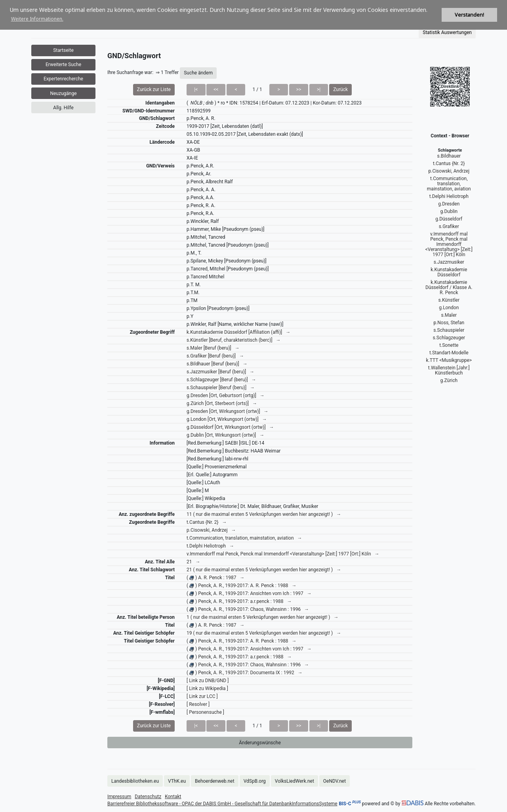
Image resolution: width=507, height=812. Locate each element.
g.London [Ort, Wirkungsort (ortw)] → (227, 419)
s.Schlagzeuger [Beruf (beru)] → (221, 380)
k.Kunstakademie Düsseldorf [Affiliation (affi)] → (238, 332)
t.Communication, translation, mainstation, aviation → (244, 538)
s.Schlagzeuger (449, 338)
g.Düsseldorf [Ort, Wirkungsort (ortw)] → (230, 427)
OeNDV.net (335, 781)
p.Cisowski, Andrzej (449, 171)
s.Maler (449, 315)
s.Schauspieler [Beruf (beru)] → (221, 388)
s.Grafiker (449, 226)
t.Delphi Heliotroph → (210, 546)
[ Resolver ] (198, 704)
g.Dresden (449, 204)
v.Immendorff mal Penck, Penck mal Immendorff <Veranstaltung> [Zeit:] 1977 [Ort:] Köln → (283, 554)
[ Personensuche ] (205, 712)
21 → (193, 562)
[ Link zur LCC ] (202, 696)
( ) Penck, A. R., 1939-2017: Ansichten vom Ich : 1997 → (249, 593)
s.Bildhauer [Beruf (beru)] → (217, 364)
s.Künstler (449, 300)
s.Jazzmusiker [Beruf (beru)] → (220, 372)
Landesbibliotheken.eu (135, 781)
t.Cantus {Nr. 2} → (207, 522)
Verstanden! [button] (469, 15)
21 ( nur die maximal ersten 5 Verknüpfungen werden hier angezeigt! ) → (264, 570)
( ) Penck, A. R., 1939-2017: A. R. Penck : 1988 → (242, 586)
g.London (449, 308)
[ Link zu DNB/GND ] (208, 681)
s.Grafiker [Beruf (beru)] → (215, 356)
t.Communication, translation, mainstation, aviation (449, 184)
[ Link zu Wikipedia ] (207, 688)
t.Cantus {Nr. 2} (449, 164)
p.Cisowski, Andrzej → (211, 530)
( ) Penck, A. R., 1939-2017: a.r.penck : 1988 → (239, 601)
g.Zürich (449, 380)
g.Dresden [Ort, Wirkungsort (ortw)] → (228, 411)
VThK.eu (177, 781)
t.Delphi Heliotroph (449, 196)
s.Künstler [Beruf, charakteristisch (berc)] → (234, 340)
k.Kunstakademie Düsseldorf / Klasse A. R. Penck (449, 287)
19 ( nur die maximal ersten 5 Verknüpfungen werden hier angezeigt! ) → (264, 633)
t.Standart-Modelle (449, 353)
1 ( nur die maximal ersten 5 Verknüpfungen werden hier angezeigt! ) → (262, 617)
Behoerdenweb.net (215, 781)
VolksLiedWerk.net (294, 781)
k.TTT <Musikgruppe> (449, 360)
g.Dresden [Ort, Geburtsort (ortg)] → (226, 396)
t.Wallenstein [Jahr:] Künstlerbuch (449, 370)
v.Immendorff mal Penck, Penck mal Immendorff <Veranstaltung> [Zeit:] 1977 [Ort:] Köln (449, 244)
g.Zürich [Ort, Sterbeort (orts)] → (222, 403)
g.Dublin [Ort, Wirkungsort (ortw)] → (225, 435)
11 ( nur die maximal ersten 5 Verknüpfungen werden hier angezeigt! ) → (264, 514)
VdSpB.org (255, 781)
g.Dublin (449, 211)
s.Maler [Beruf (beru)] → (213, 348)
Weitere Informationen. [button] (37, 19)
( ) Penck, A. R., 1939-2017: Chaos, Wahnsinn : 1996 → (248, 609)
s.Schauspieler (449, 330)
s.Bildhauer (449, 156)
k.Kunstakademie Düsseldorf (449, 272)
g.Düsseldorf (449, 219)
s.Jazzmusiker (449, 262)
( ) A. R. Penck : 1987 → (215, 578)
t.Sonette (449, 345)
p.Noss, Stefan (449, 323)
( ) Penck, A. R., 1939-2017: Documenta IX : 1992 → (245, 673)
